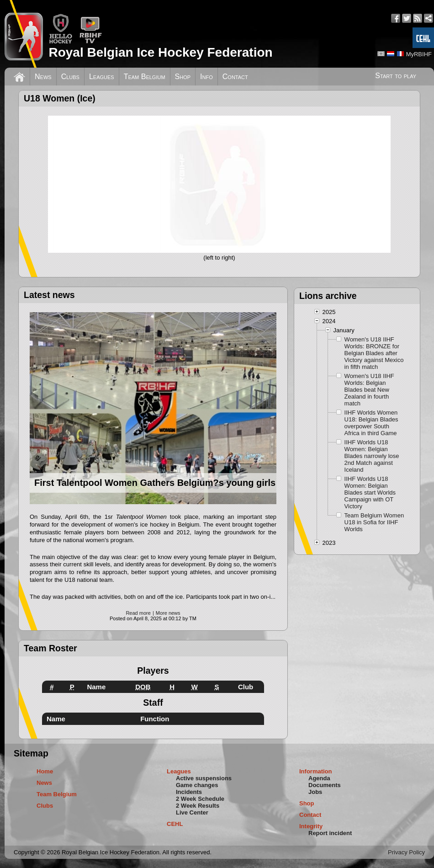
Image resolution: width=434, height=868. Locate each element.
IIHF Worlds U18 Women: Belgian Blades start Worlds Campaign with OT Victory (370, 493)
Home (45, 771)
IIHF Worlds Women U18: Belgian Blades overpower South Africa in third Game (371, 423)
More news (168, 613)
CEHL (175, 824)
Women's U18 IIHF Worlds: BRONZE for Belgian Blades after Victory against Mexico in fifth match (374, 353)
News (43, 77)
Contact (235, 77)
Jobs (315, 792)
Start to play (396, 76)
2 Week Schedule (200, 799)
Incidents (189, 792)
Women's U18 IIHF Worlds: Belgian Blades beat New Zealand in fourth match (369, 390)
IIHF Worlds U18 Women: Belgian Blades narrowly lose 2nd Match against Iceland (372, 456)
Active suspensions (204, 778)
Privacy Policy (406, 852)
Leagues (102, 77)
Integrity (311, 826)
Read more (138, 613)
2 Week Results (198, 806)
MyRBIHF (419, 54)
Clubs (70, 77)
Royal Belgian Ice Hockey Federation (160, 52)
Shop (183, 77)
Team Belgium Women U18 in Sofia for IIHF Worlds (374, 522)
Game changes (197, 785)
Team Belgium (145, 77)
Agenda (319, 778)
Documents (325, 785)
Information (316, 771)
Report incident (330, 833)
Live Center (192, 812)
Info (206, 77)
